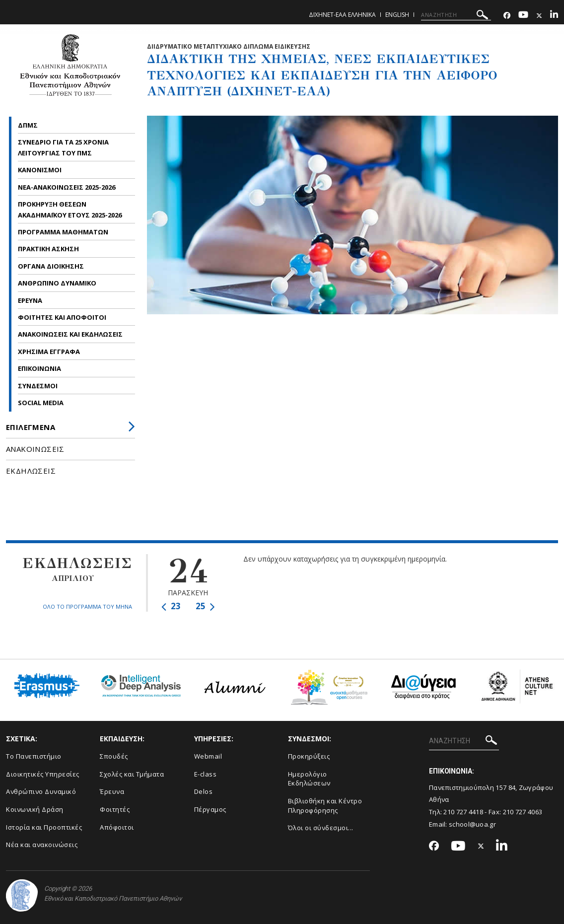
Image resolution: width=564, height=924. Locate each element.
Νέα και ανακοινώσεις (42, 845)
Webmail (208, 756)
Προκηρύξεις (309, 756)
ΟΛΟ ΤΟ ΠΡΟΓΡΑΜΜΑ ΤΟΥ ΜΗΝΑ (87, 606)
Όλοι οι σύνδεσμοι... (321, 828)
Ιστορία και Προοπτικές (44, 827)
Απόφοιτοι (117, 827)
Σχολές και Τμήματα (132, 774)
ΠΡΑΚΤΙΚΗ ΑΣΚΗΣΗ (48, 249)
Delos (204, 791)
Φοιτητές (115, 809)
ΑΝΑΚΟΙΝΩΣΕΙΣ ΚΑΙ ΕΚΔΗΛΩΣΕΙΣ (71, 334)
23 (171, 606)
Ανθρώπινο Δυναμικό (41, 791)
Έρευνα (112, 791)
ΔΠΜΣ (29, 125)
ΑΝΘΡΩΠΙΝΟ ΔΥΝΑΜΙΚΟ (58, 283)
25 (205, 606)
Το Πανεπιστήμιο (34, 756)
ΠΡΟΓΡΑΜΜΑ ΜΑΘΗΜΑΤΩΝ (64, 232)
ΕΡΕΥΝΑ (31, 300)
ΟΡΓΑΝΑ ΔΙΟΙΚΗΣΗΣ (51, 266)
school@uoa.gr (472, 824)
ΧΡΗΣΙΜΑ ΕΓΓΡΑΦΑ (50, 352)
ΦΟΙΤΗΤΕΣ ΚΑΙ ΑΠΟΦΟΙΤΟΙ (63, 317)
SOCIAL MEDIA (41, 403)
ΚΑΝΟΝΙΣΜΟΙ (40, 170)
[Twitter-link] (539, 16)
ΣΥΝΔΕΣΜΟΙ (38, 386)
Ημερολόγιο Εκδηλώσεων (309, 779)
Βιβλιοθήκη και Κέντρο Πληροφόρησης (325, 806)
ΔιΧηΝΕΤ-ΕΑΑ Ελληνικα (342, 15)
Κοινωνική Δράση (35, 809)
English (397, 15)
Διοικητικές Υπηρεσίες (43, 774)
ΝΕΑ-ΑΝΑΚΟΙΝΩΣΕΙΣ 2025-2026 (67, 187)
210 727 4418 (463, 812)
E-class (206, 774)
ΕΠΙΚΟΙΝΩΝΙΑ (39, 368)
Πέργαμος (210, 809)
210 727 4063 (523, 812)
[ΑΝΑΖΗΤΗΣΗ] (456, 15)
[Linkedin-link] (554, 16)
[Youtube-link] (523, 16)
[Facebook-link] (507, 16)
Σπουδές (114, 756)
